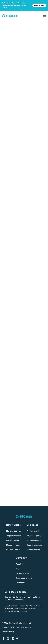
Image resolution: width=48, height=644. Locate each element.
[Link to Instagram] (8, 638)
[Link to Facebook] (4, 638)
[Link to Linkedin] (13, 638)
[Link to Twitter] (17, 638)
